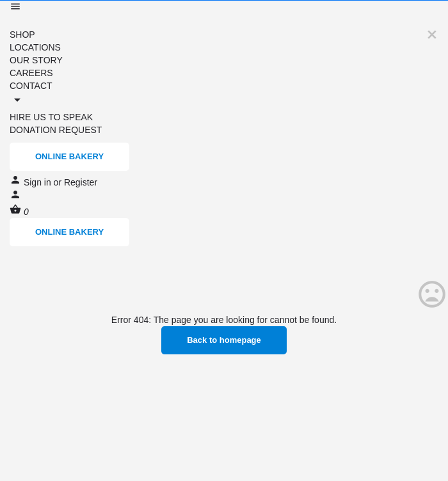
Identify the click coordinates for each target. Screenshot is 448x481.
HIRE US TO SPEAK (51, 117)
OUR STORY (36, 60)
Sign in (39, 182)
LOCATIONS (35, 47)
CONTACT (31, 86)
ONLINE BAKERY (69, 156)
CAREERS (31, 73)
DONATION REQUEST (56, 130)
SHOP (22, 35)
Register (81, 182)
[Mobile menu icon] (224, 8)
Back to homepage (224, 340)
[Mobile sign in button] (15, 197)
